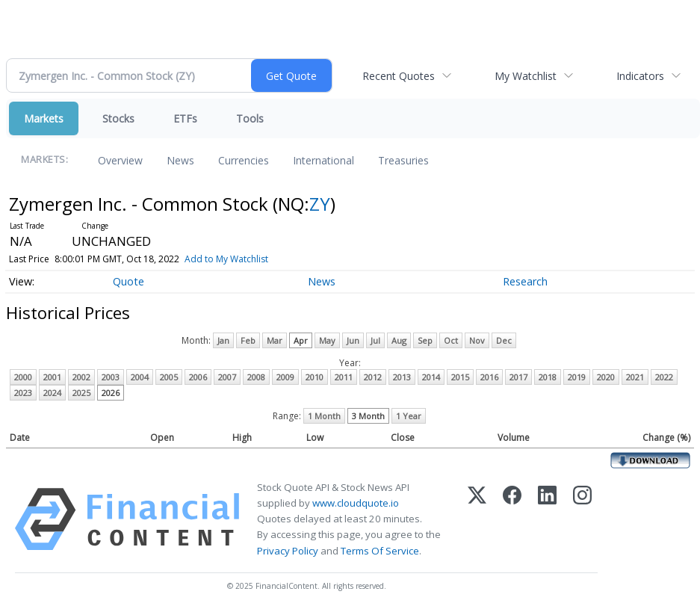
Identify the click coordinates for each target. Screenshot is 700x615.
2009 (285, 377)
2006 (198, 377)
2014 (431, 377)
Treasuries (403, 160)
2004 (140, 377)
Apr (301, 340)
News (180, 160)
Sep (425, 340)
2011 (344, 377)
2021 (635, 377)
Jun (353, 340)
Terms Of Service (380, 551)
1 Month (324, 416)
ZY (320, 204)
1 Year (409, 416)
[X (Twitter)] (477, 519)
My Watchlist (526, 76)
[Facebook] (512, 519)
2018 (548, 377)
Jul (375, 340)
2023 (23, 393)
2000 (23, 377)
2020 (606, 377)
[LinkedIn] (547, 519)
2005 (169, 377)
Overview (120, 160)
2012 (373, 377)
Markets (44, 118)
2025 (81, 393)
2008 (256, 377)
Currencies (244, 160)
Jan (223, 340)
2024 (52, 393)
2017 (518, 377)
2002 (81, 377)
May (327, 340)
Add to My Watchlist (226, 259)
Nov (477, 340)
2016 (489, 377)
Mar (275, 340)
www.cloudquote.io (356, 503)
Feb (248, 340)
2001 (52, 377)
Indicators (640, 76)
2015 (460, 377)
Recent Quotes (399, 76)
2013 (402, 377)
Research (525, 281)
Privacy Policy (288, 551)
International (323, 160)
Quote (128, 281)
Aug (399, 340)
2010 (315, 377)
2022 (664, 377)
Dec (504, 340)
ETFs (185, 118)
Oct (451, 340)
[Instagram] (582, 519)
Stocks (118, 118)
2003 (111, 377)
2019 (577, 377)
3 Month (368, 416)
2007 (227, 377)
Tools (250, 118)
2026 (111, 393)
